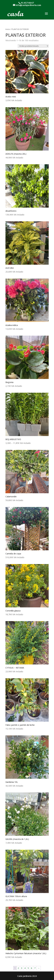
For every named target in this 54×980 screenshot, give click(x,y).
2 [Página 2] (18, 968)
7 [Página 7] (35, 968)
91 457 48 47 (27, 3)
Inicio (8, 29)
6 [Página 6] (32, 968)
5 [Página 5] (28, 968)
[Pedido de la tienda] (33, 46)
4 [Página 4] (25, 968)
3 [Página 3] (22, 968)
